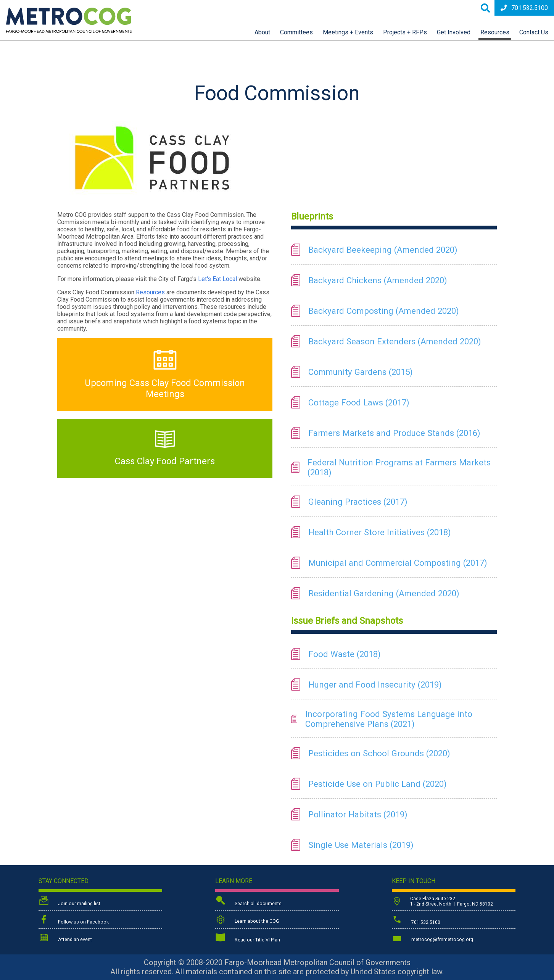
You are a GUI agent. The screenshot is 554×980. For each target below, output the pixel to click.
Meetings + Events (348, 32)
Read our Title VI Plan (248, 938)
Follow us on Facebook (74, 920)
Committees (296, 32)
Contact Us (534, 32)
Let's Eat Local (217, 279)
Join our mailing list (69, 902)
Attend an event (65, 938)
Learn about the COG (247, 920)
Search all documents (248, 902)
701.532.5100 (524, 8)
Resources (495, 32)
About (262, 32)
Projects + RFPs (405, 32)
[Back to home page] (69, 31)
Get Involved (454, 32)
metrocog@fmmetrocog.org (432, 938)
